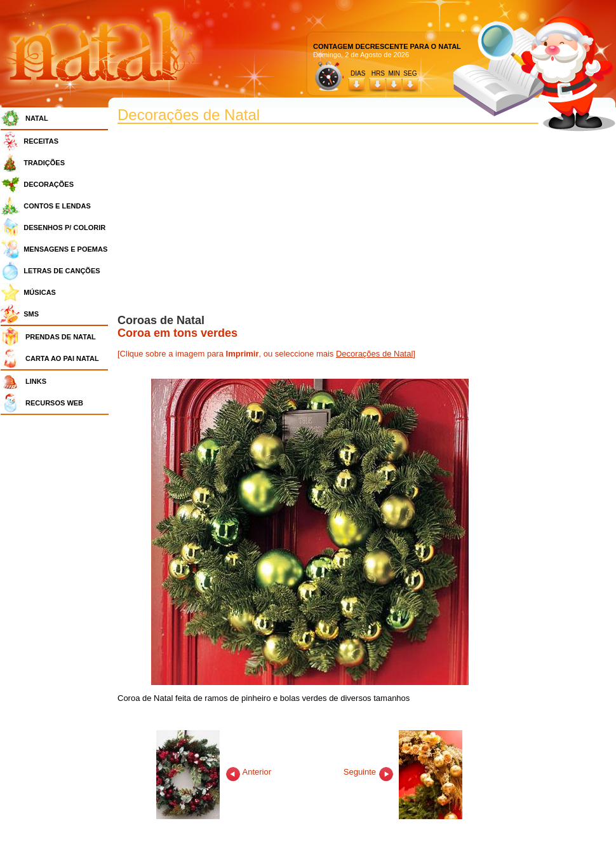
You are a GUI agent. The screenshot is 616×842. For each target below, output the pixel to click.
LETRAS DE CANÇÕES (62, 271)
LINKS (36, 381)
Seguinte (403, 772)
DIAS (358, 73)
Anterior (214, 772)
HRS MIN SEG (395, 73)
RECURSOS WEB (54, 403)
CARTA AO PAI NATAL (62, 358)
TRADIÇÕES (44, 163)
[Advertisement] (58, 610)
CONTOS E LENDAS (57, 206)
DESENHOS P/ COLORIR (64, 227)
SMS (31, 314)
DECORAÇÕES (49, 184)
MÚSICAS (40, 292)
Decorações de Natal (374, 354)
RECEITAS (41, 141)
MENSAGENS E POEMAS (65, 249)
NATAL (37, 118)
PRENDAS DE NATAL (61, 337)
